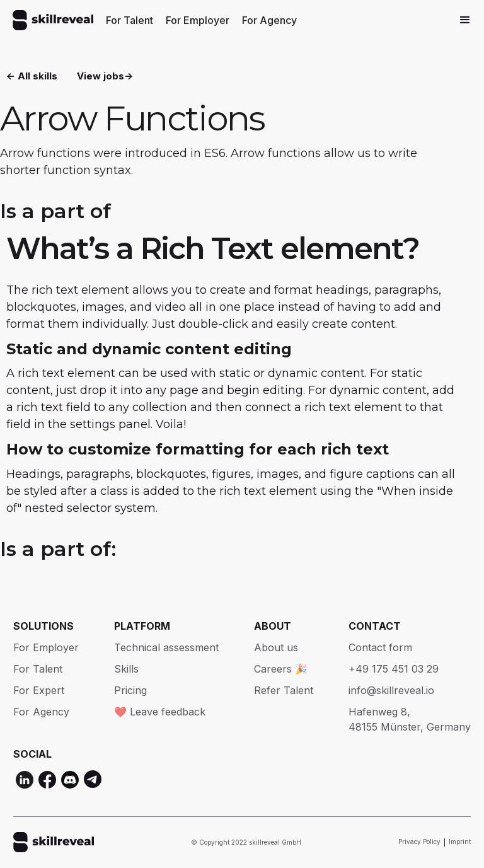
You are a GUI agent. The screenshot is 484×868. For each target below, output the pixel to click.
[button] (465, 20)
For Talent (130, 20)
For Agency (269, 20)
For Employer (198, 20)
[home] (53, 20)
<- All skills (32, 76)
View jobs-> (105, 76)
